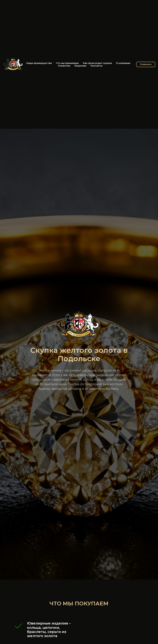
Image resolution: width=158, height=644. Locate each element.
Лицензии (80, 66)
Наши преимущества (39, 63)
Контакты (96, 66)
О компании (123, 63)
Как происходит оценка (97, 63)
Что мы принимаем (67, 63)
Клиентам (64, 66)
